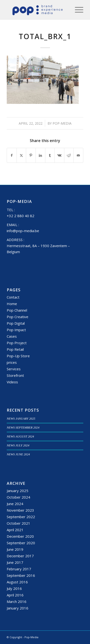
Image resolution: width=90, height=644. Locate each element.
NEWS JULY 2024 (18, 445)
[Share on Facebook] (12, 155)
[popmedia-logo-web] (37, 10)
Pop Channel (17, 310)
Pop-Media (62, 123)
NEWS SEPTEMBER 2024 (23, 428)
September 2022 (21, 517)
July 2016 (14, 588)
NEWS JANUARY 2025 (21, 419)
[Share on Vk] (59, 155)
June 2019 (15, 549)
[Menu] (77, 10)
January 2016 (18, 608)
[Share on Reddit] (69, 155)
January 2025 (18, 491)
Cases (12, 336)
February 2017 (19, 569)
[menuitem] (77, 10)
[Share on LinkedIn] (40, 155)
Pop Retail (15, 349)
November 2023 (20, 510)
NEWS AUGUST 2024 (20, 436)
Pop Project (17, 343)
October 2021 (18, 523)
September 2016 (21, 575)
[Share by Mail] (78, 155)
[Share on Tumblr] (50, 155)
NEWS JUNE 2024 (18, 454)
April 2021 (15, 530)
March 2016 (17, 601)
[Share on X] (21, 155)
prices (12, 362)
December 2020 (20, 536)
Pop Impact (16, 330)
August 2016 (17, 582)
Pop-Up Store (18, 356)
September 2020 (21, 543)
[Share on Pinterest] (31, 155)
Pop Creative (18, 317)
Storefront (15, 375)
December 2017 (20, 556)
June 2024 (15, 504)
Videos (12, 382)
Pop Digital (16, 323)
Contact (13, 297)
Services (14, 369)
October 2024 (18, 497)
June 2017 (15, 562)
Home (12, 304)
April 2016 (15, 595)
